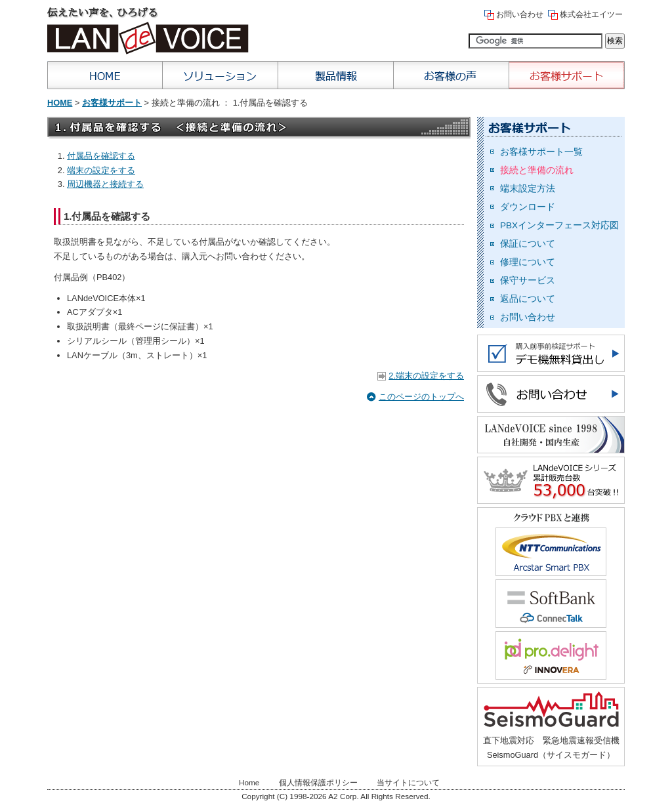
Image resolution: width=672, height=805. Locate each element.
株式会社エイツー (591, 14)
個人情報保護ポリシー (318, 782)
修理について (528, 262)
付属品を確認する (101, 156)
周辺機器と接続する (105, 184)
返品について (528, 299)
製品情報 (336, 75)
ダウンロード (528, 207)
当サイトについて (408, 782)
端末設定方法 (528, 189)
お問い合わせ (520, 14)
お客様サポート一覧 (541, 152)
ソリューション (220, 75)
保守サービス (528, 280)
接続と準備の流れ (537, 170)
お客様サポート (567, 75)
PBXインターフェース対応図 (559, 225)
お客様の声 (451, 75)
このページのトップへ (421, 397)
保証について (528, 244)
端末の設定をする (101, 170)
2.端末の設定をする (426, 376)
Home (105, 75)
